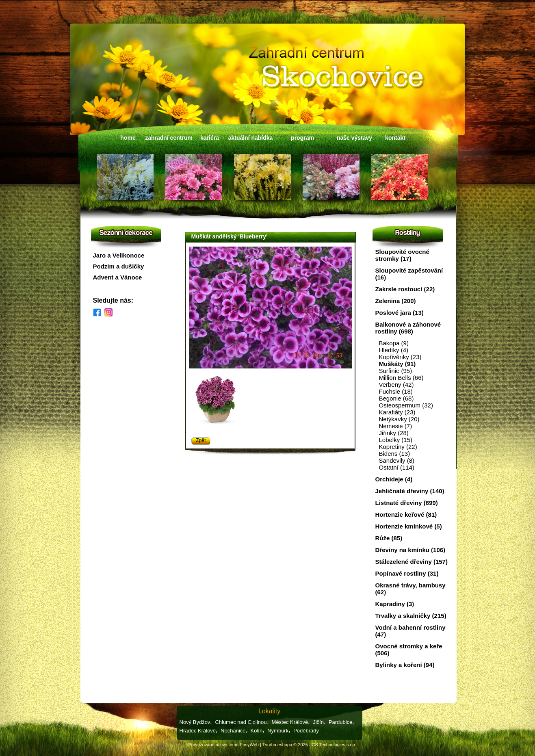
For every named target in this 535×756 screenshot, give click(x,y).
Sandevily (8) (397, 460)
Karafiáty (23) (397, 412)
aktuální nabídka (251, 138)
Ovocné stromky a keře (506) (409, 650)
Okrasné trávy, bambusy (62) (410, 589)
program (302, 138)
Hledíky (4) (394, 350)
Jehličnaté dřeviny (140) (410, 491)
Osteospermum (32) (406, 405)
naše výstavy (354, 138)
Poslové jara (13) (400, 313)
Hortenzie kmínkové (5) (409, 526)
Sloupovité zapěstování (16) (409, 274)
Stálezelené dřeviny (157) (412, 562)
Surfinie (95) (396, 371)
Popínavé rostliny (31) (407, 573)
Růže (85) (389, 538)
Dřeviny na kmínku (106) (410, 550)
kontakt (395, 138)
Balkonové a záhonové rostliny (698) (408, 328)
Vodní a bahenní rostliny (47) (410, 631)
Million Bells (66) (401, 378)
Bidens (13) (395, 454)
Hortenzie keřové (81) (406, 514)
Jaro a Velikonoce (119, 255)
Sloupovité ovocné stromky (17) (402, 255)
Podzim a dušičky (119, 266)
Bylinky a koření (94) (405, 665)
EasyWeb (249, 745)
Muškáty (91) (397, 364)
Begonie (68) (396, 398)
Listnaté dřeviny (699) (407, 503)
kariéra (210, 138)
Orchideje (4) (394, 479)
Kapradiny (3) (395, 604)
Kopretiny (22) (398, 447)
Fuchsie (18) (396, 391)
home (128, 138)
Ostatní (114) (397, 467)
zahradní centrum (169, 138)
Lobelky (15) (396, 440)
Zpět (201, 440)
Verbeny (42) (396, 384)
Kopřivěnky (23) (400, 357)
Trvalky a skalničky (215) (411, 616)
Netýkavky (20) (399, 419)
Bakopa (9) (394, 343)
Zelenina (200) (396, 301)
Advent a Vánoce (118, 277)
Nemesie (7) (396, 426)
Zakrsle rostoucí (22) (405, 289)
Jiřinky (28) (394, 433)
